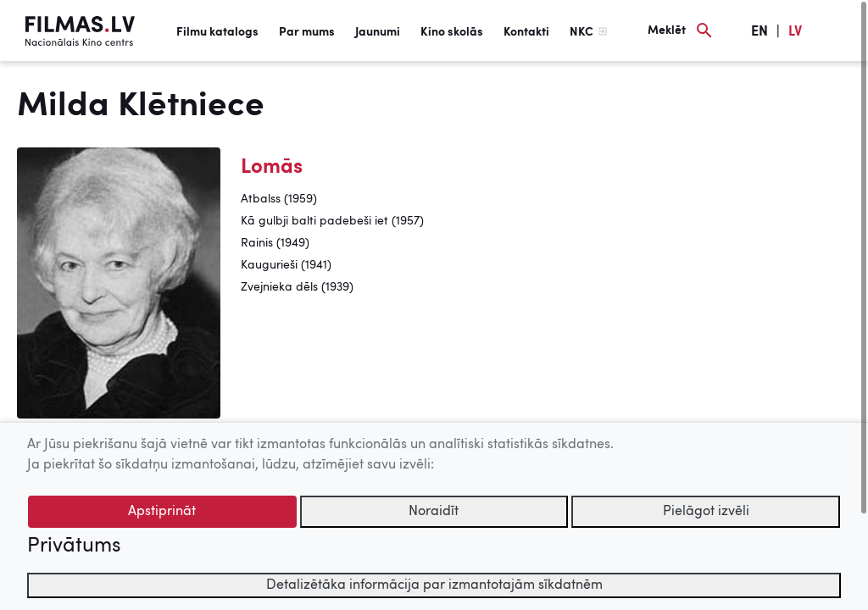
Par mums (307, 32)
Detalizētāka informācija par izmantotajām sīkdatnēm (434, 585)
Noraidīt (434, 512)
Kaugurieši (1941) (286, 265)
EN (759, 32)
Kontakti (526, 32)
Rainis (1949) (275, 243)
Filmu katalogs (217, 32)
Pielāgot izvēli (706, 512)
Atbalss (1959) (279, 199)
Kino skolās (452, 32)
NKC (581, 32)
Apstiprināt (162, 512)
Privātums (74, 546)
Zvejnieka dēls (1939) (297, 287)
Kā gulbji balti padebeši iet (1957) (332, 221)
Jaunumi (378, 32)
